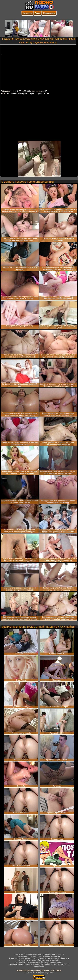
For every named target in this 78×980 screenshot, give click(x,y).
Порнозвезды (49, 13)
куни (32, 93)
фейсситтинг (44, 93)
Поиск (37, 13)
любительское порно (17, 93)
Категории (27, 13)
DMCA (59, 970)
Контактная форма (25, 970)
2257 (53, 970)
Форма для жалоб (42, 970)
